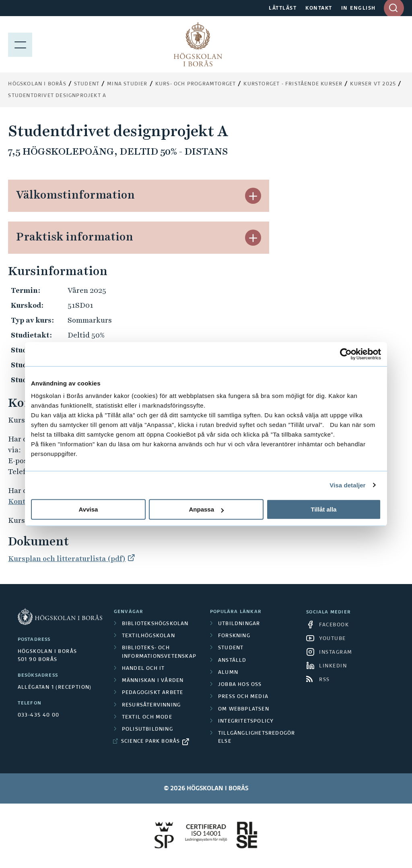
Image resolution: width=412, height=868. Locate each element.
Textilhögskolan (148, 636)
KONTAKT (319, 8)
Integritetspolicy (246, 721)
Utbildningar (239, 624)
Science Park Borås (151, 742)
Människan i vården (153, 681)
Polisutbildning (147, 729)
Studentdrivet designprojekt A (57, 96)
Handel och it (143, 669)
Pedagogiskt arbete (153, 693)
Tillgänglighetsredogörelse (256, 737)
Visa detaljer (347, 485)
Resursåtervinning (151, 705)
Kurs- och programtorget (196, 84)
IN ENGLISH (358, 8)
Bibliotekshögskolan (155, 624)
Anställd (232, 661)
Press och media (243, 697)
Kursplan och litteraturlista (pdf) (67, 558)
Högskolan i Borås (37, 84)
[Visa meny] (20, 44)
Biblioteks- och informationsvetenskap (159, 652)
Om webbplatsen (244, 709)
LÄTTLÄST (283, 8)
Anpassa (206, 509)
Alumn (228, 673)
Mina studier (127, 84)
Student (87, 84)
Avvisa (89, 509)
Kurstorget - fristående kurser (293, 84)
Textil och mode (147, 717)
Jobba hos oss (240, 685)
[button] (253, 196)
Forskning (234, 636)
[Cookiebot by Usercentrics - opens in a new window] (346, 354)
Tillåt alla (324, 509)
